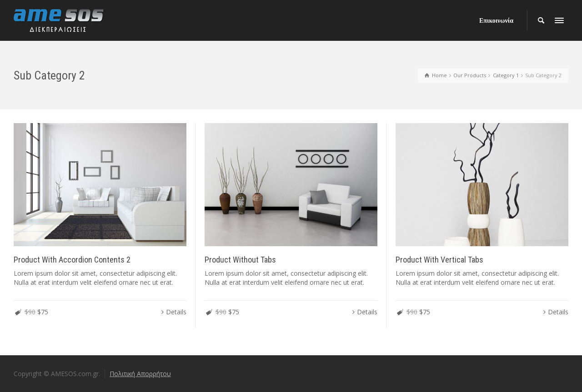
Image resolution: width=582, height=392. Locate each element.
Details (176, 312)
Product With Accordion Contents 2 (72, 260)
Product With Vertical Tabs (439, 260)
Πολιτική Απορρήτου (140, 374)
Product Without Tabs (240, 260)
